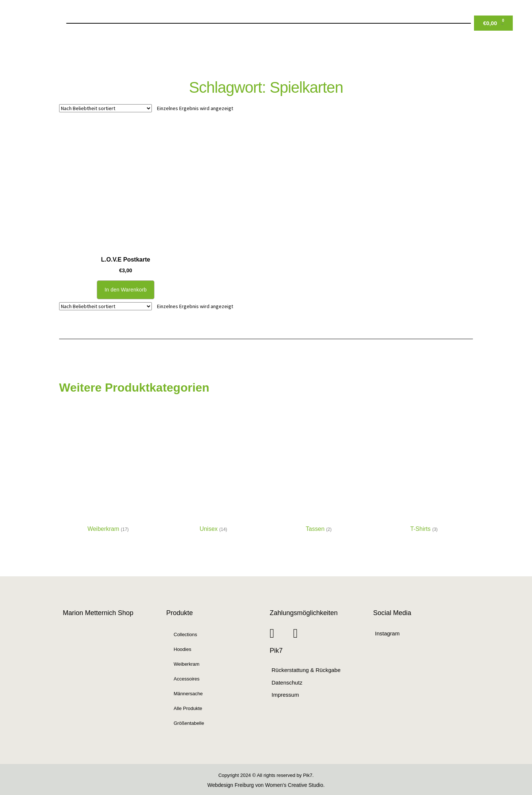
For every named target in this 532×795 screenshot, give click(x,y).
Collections (185, 634)
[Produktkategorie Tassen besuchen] (319, 476)
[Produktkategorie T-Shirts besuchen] (424, 476)
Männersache (188, 694)
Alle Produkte (188, 708)
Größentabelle (189, 723)
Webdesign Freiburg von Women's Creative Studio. (266, 785)
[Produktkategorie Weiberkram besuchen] (108, 476)
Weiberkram (187, 664)
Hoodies (183, 649)
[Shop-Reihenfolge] (105, 108)
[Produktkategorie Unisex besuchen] (213, 476)
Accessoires (187, 679)
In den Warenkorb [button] (126, 290)
